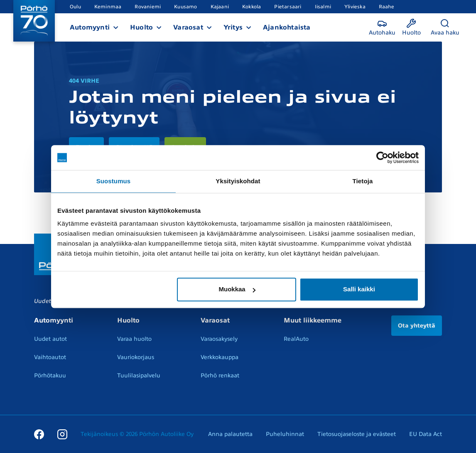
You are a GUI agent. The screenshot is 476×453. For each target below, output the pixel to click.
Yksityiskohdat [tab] (238, 181)
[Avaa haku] (445, 28)
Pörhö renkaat (220, 375)
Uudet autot (50, 339)
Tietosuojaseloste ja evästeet (357, 434)
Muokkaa (237, 289)
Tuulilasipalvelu (139, 375)
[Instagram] (62, 434)
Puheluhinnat (285, 434)
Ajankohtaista (287, 27)
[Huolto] (411, 28)
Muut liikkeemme (313, 320)
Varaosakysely (219, 339)
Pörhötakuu (50, 375)
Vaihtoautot (50, 357)
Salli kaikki (359, 289)
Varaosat (188, 27)
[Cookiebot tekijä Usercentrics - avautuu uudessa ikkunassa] (382, 158)
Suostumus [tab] (114, 181)
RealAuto (296, 339)
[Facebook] (39, 434)
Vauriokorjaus (136, 357)
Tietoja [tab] (363, 181)
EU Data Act (426, 434)
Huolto (141, 27)
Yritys (233, 27)
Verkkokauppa (220, 357)
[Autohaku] (382, 28)
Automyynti (90, 27)
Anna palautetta (230, 434)
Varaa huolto (134, 339)
